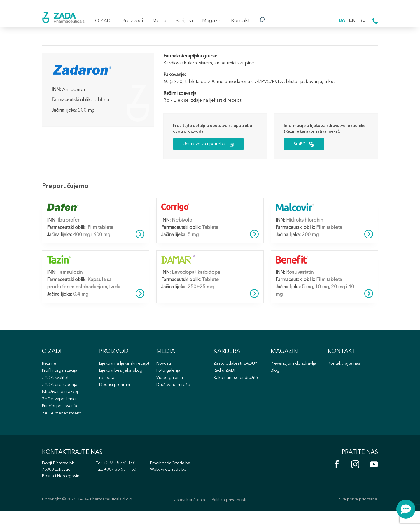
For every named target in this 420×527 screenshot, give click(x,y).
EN (352, 20)
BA (341, 20)
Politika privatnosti (230, 515)
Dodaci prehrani (115, 402)
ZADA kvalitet (56, 387)
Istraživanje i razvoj (61, 402)
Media (159, 21)
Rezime (50, 371)
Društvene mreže (173, 394)
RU (362, 20)
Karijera (184, 21)
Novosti (164, 371)
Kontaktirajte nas (345, 371)
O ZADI (104, 21)
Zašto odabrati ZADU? (236, 371)
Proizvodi (132, 21)
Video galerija (170, 387)
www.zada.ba (181, 485)
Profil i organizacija (61, 379)
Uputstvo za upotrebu (212, 145)
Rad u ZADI (225, 379)
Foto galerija (169, 379)
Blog (275, 379)
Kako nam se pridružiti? (237, 387)
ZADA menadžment (62, 424)
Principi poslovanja (61, 417)
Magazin (212, 21)
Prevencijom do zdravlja (294, 371)
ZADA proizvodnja (60, 394)
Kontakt (240, 21)
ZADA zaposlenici (60, 409)
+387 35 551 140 (123, 478)
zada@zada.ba (183, 478)
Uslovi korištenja (188, 515)
